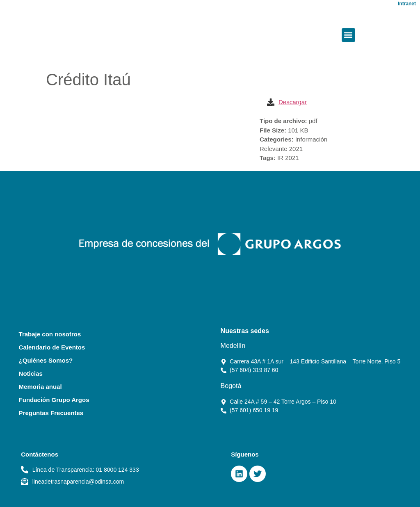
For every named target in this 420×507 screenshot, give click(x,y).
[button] (348, 35)
